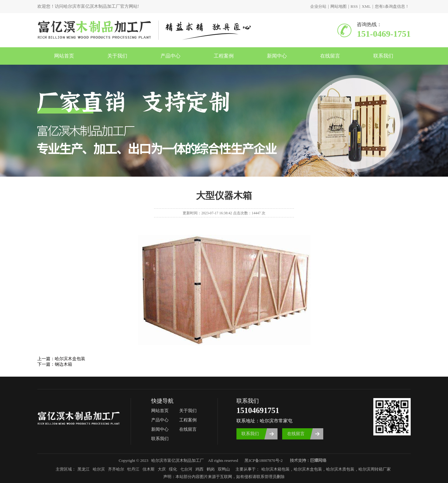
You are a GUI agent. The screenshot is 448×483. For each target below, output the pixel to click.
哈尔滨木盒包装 (70, 359)
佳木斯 (149, 469)
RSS (354, 6)
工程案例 (224, 56)
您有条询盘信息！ (392, 6)
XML (366, 6)
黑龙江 (84, 469)
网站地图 (338, 6)
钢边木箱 (63, 364)
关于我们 (117, 56)
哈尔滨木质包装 (340, 469)
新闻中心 (277, 56)
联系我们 (383, 56)
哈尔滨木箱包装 (275, 469)
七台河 (186, 469)
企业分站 (318, 6)
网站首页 (64, 56)
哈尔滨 (99, 469)
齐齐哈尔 (116, 469)
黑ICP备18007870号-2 (264, 460)
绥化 (173, 469)
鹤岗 (211, 469)
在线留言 (330, 56)
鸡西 (199, 469)
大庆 (162, 469)
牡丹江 (133, 469)
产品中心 (170, 56)
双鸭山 (224, 469)
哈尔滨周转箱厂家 (375, 469)
